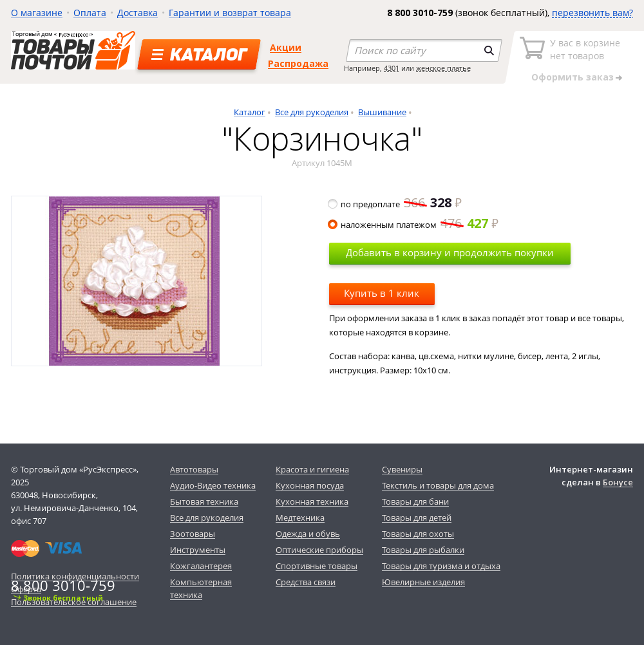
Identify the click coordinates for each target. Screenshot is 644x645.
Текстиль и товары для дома (438, 485)
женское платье (443, 68)
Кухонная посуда (310, 485)
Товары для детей (417, 518)
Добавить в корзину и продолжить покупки (450, 252)
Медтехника (300, 518)
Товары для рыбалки (423, 550)
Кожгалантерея (201, 566)
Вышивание (382, 112)
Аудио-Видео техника (213, 485)
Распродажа (298, 63)
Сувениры (402, 469)
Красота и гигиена (312, 469)
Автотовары (194, 469)
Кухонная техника (312, 501)
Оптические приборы (319, 550)
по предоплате (395, 204)
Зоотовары (193, 534)
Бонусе (618, 482)
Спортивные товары (317, 566)
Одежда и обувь (308, 534)
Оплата (90, 13)
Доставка (137, 13)
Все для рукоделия (312, 112)
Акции (286, 47)
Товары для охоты (418, 534)
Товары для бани (415, 501)
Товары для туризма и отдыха (441, 566)
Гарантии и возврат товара (230, 13)
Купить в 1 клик (382, 293)
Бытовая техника (204, 501)
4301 (392, 68)
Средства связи (306, 582)
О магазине (37, 13)
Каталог (250, 112)
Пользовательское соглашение (74, 602)
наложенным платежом (414, 225)
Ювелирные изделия (423, 582)
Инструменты (198, 550)
